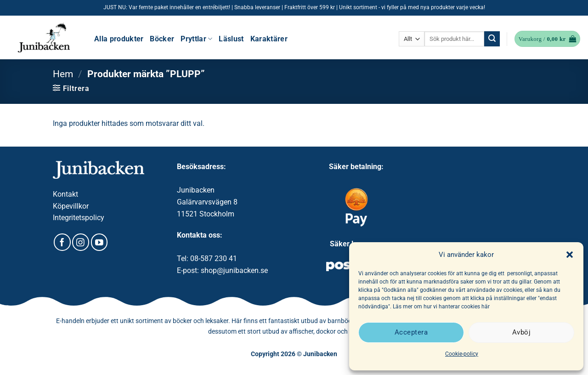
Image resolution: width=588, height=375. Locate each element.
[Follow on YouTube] (99, 242)
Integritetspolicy (79, 218)
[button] (570, 255)
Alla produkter (119, 39)
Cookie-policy (462, 354)
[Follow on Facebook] (62, 242)
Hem (63, 74)
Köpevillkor (71, 206)
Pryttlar (196, 39)
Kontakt (65, 194)
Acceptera (411, 332)
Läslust (231, 39)
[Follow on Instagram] (81, 242)
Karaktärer (269, 39)
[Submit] (492, 39)
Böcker (162, 39)
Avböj (521, 332)
